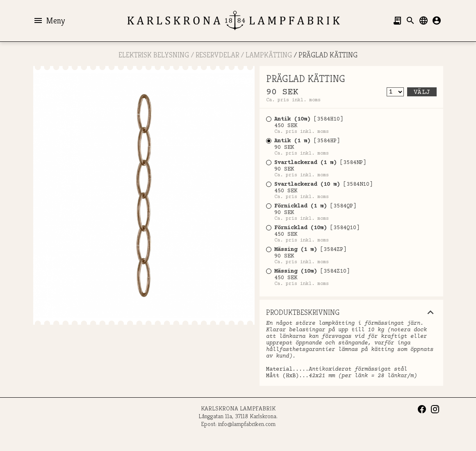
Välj (422, 92)
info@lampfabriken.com (247, 424)
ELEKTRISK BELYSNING (154, 55)
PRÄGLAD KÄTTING (328, 55)
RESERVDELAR (217, 55)
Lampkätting (269, 55)
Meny (49, 20)
